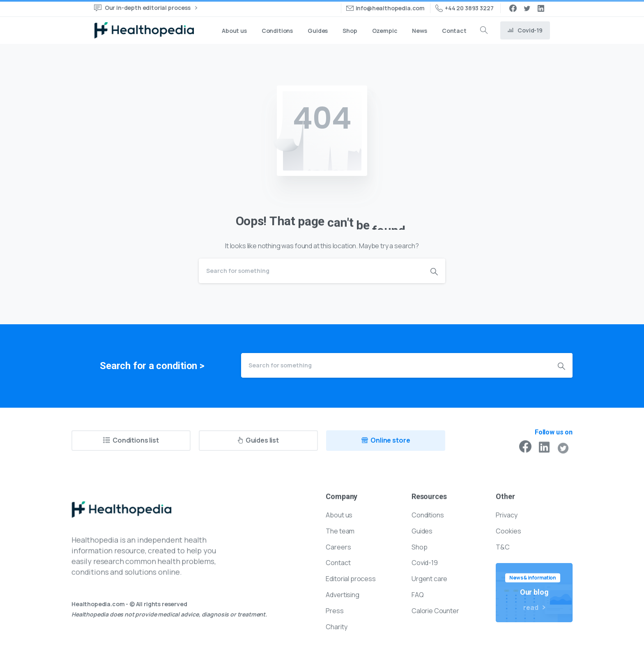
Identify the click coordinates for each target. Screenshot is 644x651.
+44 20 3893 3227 (464, 8)
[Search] (311, 271)
